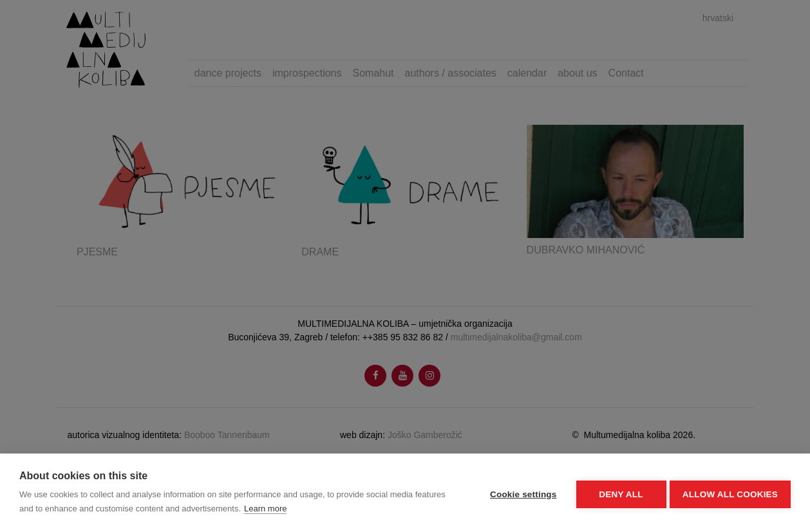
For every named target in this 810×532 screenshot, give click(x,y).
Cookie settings (520, 493)
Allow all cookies (730, 493)
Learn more (265, 509)
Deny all (618, 493)
